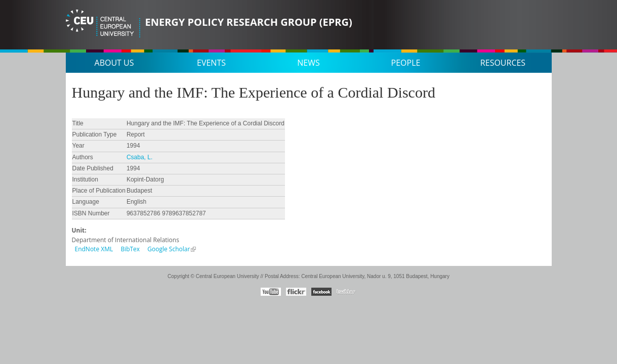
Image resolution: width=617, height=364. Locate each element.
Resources (503, 63)
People (406, 63)
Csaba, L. (139, 157)
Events (211, 63)
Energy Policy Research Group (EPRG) (249, 22)
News (308, 63)
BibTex (130, 249)
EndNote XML (94, 249)
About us (114, 63)
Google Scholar (169, 249)
